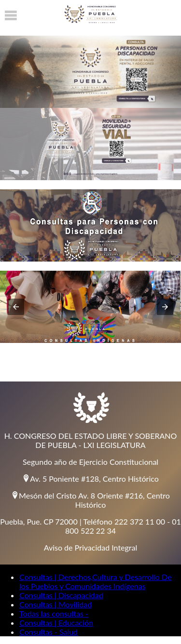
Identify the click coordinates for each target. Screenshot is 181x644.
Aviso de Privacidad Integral (91, 547)
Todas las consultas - (54, 613)
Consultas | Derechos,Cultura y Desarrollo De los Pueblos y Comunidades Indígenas (95, 581)
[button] (16, 307)
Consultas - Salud (49, 632)
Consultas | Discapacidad (61, 595)
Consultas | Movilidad (56, 604)
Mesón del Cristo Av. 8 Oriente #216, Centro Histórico (90, 500)
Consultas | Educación (56, 623)
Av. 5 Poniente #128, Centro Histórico (90, 479)
